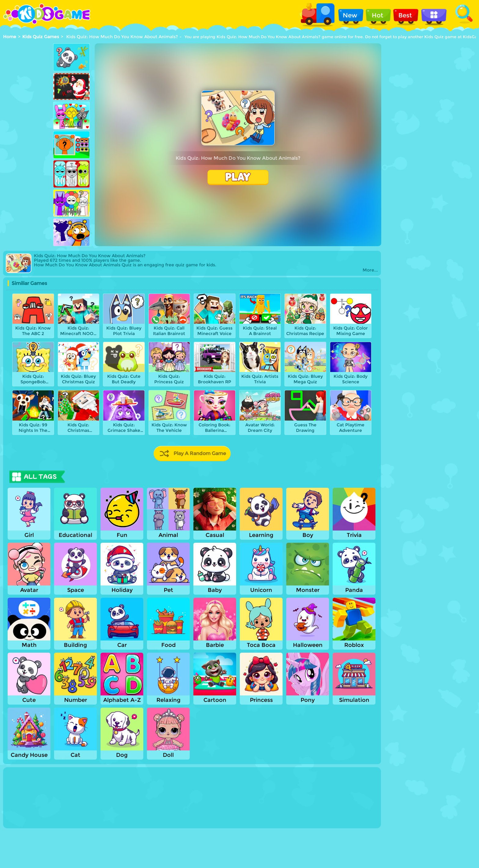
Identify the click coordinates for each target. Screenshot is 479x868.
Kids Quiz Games (41, 37)
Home (10, 37)
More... (370, 270)
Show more (28, 823)
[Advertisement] (27, 140)
